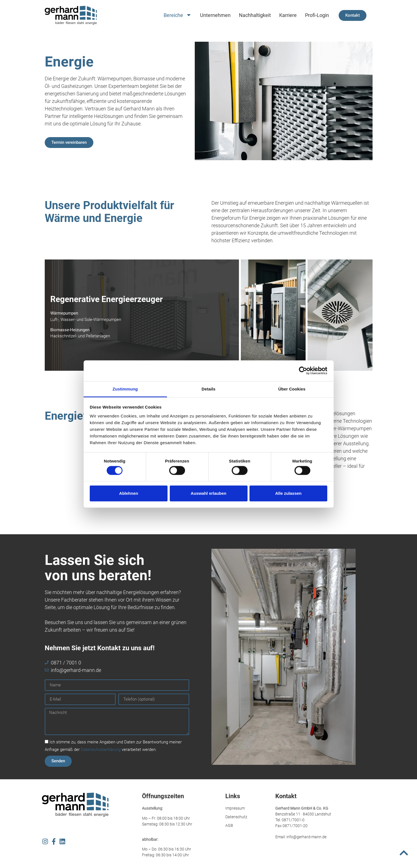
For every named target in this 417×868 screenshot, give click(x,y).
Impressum (235, 808)
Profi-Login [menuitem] (317, 15)
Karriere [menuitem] (288, 15)
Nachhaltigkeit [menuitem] (255, 15)
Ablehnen (129, 493)
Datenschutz (236, 817)
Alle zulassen (288, 493)
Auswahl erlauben (208, 493)
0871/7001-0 (293, 820)
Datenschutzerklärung (101, 750)
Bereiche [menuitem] (178, 15)
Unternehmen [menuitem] (215, 15)
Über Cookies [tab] (292, 389)
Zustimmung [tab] (125, 389)
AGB (229, 825)
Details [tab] (209, 389)
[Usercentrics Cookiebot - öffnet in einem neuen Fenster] (303, 371)
